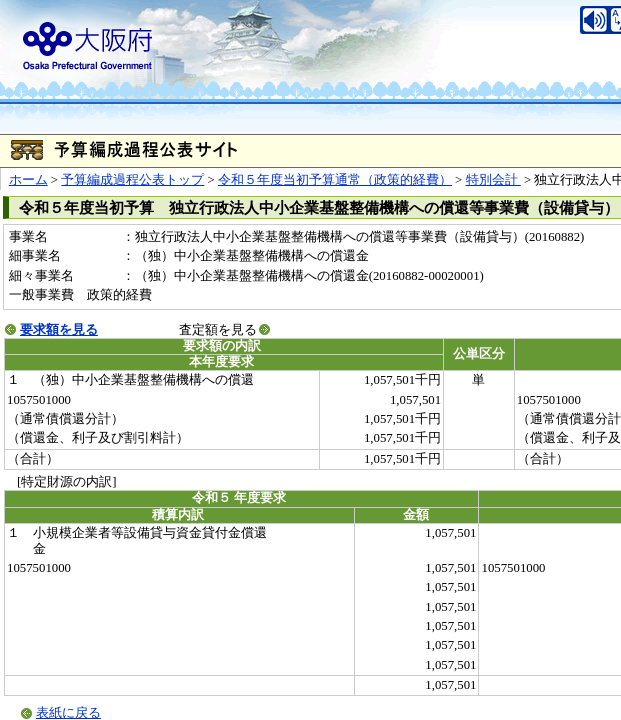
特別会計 (493, 180)
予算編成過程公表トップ (132, 180)
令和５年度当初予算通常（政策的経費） (335, 180)
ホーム (28, 180)
